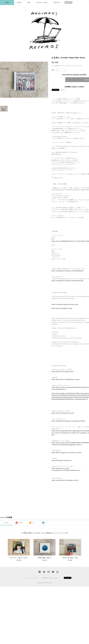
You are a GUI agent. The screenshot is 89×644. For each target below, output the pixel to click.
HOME (7, 3)
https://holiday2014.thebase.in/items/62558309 (67, 271)
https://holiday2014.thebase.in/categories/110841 (68, 421)
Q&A (29, 3)
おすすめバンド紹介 (42, 3)
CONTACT (57, 3)
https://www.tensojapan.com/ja (62, 308)
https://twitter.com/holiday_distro (63, 372)
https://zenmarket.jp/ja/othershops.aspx (65, 304)
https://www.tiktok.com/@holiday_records (66, 379)
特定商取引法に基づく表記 (50, 578)
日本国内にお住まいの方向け (74, 87)
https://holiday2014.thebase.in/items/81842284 (67, 281)
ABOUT (19, 3)
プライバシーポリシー (32, 578)
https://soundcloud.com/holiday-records (65, 480)
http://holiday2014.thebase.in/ (62, 460)
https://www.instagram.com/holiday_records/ (67, 453)
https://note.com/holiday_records (63, 413)
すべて (6, 523)
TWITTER (68, 2)
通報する (64, 90)
